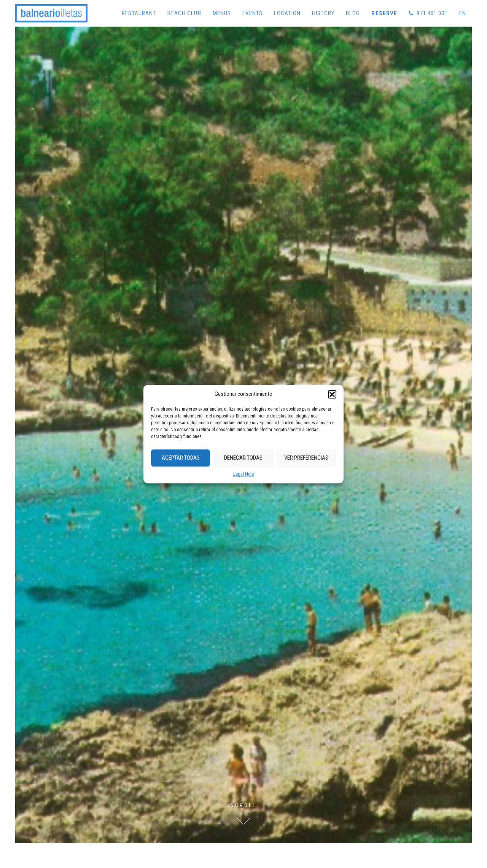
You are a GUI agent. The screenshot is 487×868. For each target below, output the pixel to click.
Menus (222, 13)
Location (287, 13)
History (323, 13)
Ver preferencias (306, 458)
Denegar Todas (243, 458)
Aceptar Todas (181, 458)
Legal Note (243, 474)
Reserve (384, 13)
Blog (353, 13)
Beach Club (184, 13)
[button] (332, 394)
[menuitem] (463, 13)
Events (252, 13)
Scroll (243, 805)
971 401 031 (428, 13)
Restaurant (139, 13)
